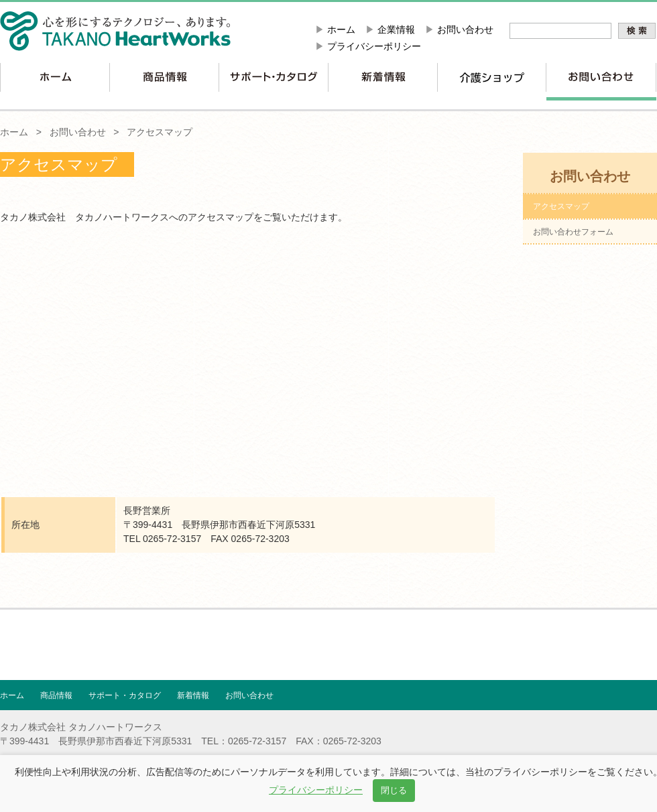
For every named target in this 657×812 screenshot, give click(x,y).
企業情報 (396, 29)
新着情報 (193, 695)
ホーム (341, 29)
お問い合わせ (465, 29)
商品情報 (56, 695)
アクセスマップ (160, 132)
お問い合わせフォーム (573, 232)
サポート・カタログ (125, 695)
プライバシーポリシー (374, 46)
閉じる (394, 790)
